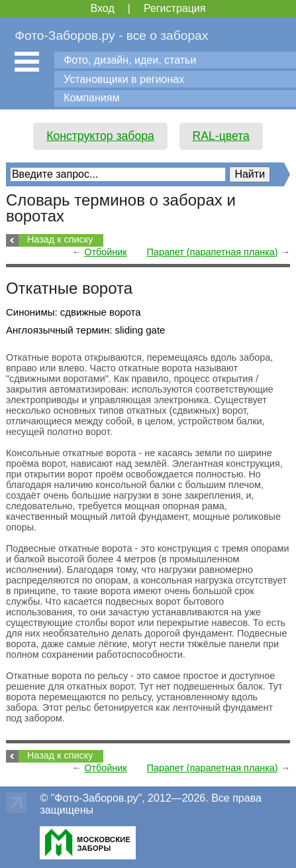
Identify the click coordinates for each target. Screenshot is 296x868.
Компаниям (91, 98)
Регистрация (175, 8)
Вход (103, 8)
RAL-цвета (221, 136)
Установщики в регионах (124, 79)
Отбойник (105, 252)
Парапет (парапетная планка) (213, 252)
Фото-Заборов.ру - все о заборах (111, 35)
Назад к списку (60, 239)
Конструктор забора (100, 136)
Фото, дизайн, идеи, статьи (130, 60)
